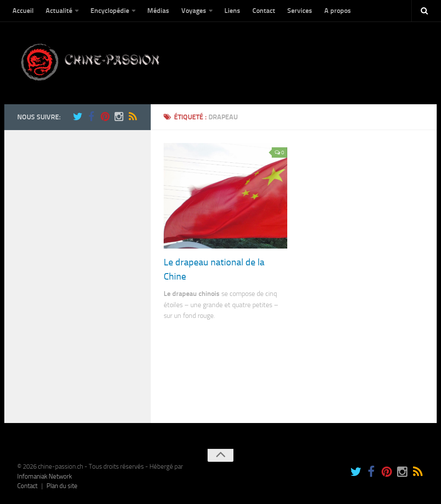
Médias (158, 11)
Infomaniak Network (45, 476)
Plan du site (62, 486)
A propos (338, 11)
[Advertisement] (73, 272)
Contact (264, 11)
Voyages (194, 11)
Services (300, 11)
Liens (232, 11)
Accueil (23, 11)
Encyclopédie (110, 11)
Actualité (59, 11)
